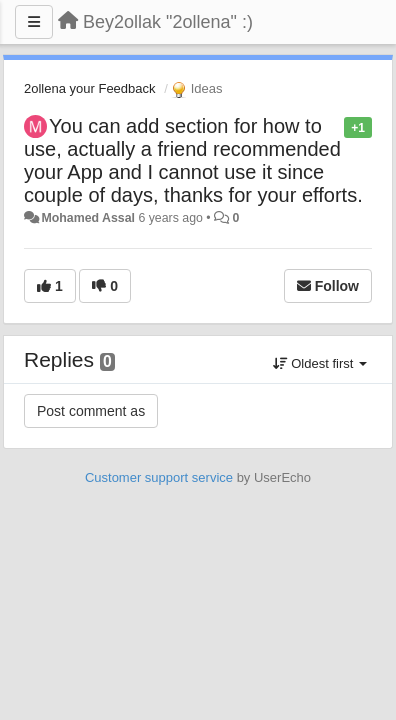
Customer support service (159, 477)
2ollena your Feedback (90, 88)
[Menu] (34, 22)
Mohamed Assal (88, 218)
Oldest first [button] (320, 363)
